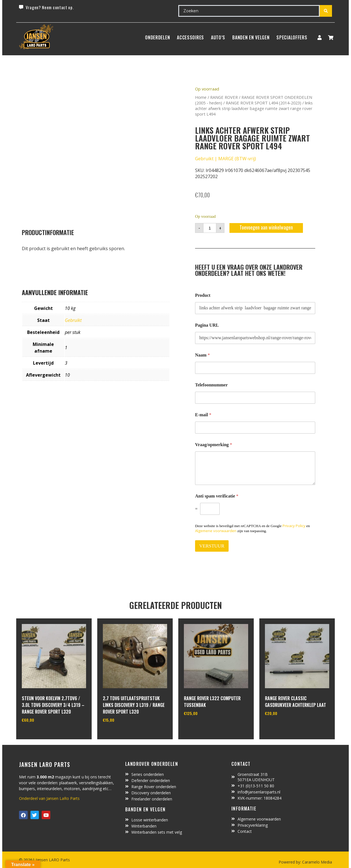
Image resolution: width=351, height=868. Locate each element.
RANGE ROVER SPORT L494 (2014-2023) (264, 103)
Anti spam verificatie (217, 496)
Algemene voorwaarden (216, 531)
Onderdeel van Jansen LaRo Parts (49, 798)
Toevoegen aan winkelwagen (266, 227)
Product (203, 295)
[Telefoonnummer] (255, 398)
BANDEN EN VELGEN (251, 37)
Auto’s (218, 37)
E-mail (203, 415)
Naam (202, 355)
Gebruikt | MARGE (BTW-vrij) (226, 159)
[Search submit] (326, 11)
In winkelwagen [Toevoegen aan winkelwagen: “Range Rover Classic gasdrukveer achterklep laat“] (286, 728)
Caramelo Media (316, 862)
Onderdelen (157, 37)
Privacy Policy (294, 526)
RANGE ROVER (224, 97)
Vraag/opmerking (214, 445)
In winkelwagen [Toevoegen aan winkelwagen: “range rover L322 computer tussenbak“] (205, 728)
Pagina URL (207, 325)
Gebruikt (73, 320)
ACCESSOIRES (190, 37)
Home (201, 97)
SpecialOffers (292, 37)
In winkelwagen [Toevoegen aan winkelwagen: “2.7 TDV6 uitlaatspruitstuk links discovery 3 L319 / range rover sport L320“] (124, 734)
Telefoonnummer (211, 385)
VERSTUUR (212, 546)
